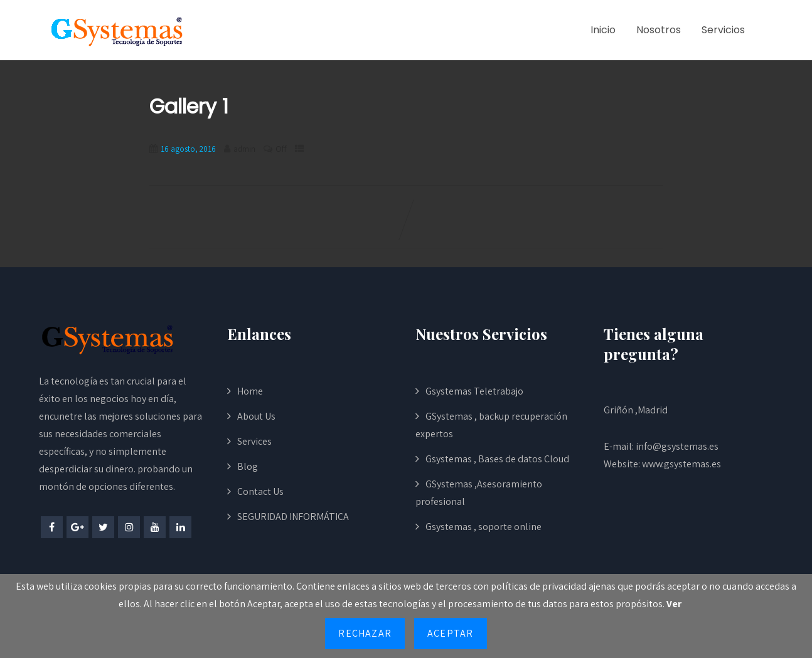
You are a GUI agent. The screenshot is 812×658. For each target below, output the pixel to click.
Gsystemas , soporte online (483, 527)
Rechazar (365, 633)
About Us (256, 416)
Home (250, 391)
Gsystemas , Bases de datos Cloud (497, 459)
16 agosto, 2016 (188, 149)
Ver (674, 604)
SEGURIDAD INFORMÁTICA (293, 517)
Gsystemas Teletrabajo (474, 391)
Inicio (603, 30)
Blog (248, 466)
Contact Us (260, 491)
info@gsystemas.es (677, 446)
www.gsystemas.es (681, 464)
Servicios (723, 30)
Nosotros (659, 30)
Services (254, 441)
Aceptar (450, 633)
